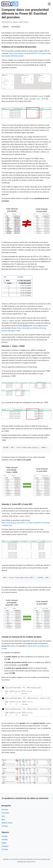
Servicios (5, 810)
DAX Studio (11, 646)
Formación (5, 813)
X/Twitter (5, 850)
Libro (3, 816)
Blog (3, 820)
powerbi (6, 27)
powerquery (16, 27)
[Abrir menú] (49, 4)
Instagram (5, 847)
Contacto (5, 826)
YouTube (5, 840)
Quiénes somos (7, 823)
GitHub (4, 843)
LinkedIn (5, 837)
